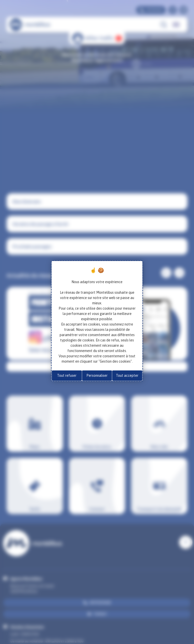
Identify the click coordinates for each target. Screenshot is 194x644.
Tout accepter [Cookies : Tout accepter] (127, 375)
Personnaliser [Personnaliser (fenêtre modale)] (97, 375)
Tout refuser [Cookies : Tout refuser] (67, 375)
